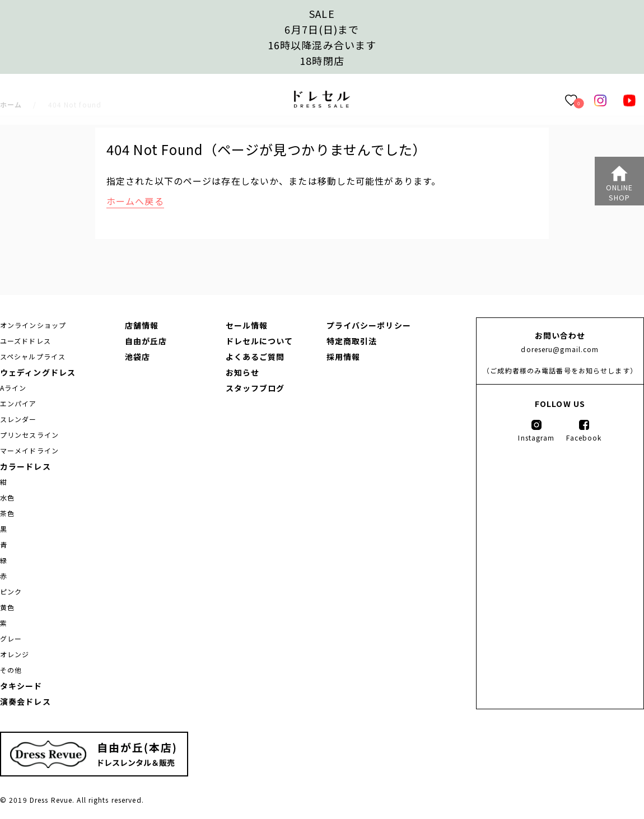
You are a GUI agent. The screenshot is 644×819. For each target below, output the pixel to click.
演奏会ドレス (25, 701)
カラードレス (25, 466)
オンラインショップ (33, 325)
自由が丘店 (146, 341)
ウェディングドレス (38, 372)
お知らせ (242, 372)
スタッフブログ (255, 388)
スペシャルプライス (33, 356)
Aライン (13, 388)
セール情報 (247, 325)
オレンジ (15, 654)
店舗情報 (142, 325)
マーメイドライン (29, 450)
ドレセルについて (260, 341)
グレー (11, 638)
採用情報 (343, 357)
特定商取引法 (352, 341)
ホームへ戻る (135, 201)
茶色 (7, 513)
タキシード (21, 686)
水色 (7, 497)
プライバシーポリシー (369, 325)
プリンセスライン (29, 435)
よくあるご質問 (255, 357)
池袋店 (137, 357)
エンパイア (18, 403)
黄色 (7, 607)
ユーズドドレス (25, 341)
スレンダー (18, 419)
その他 (11, 670)
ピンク (11, 591)
